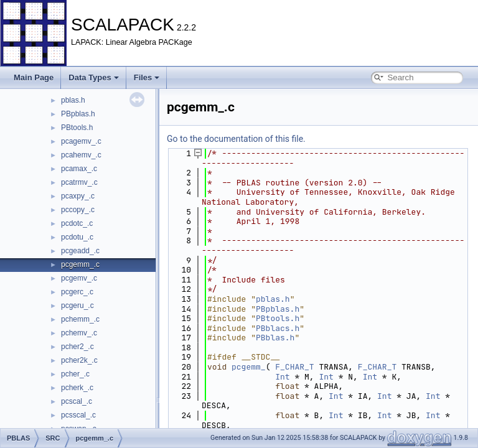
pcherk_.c (77, 388)
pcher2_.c (77, 347)
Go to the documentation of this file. (236, 139)
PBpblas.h (78, 114)
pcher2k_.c (79, 360)
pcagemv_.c (81, 141)
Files (147, 77)
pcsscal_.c (78, 415)
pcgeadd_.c (80, 251)
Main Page (34, 77)
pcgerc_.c (77, 292)
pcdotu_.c (77, 237)
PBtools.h (77, 128)
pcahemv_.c (81, 155)
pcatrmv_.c (79, 182)
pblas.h (73, 100)
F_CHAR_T (294, 367)
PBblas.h (275, 338)
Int (282, 377)
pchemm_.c (80, 319)
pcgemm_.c (80, 264)
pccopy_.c (78, 210)
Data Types (93, 77)
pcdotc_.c (77, 223)
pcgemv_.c (79, 278)
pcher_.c (75, 374)
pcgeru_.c (77, 306)
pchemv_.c (79, 333)
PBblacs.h (278, 328)
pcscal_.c (77, 401)
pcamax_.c (79, 169)
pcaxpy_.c (78, 196)
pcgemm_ (249, 367)
